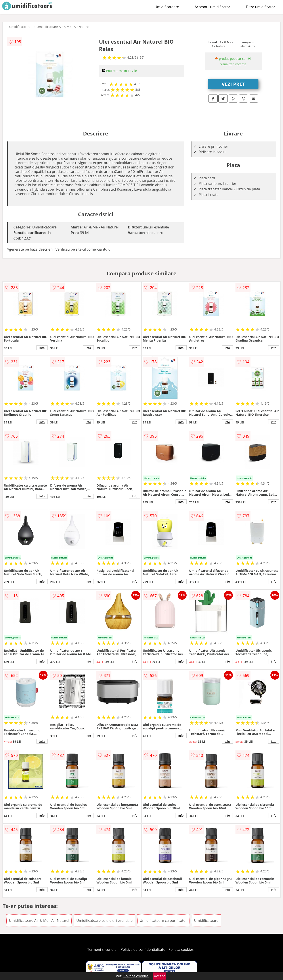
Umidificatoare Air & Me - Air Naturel (63, 27)
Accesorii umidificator (212, 7)
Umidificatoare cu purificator (163, 920)
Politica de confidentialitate (143, 949)
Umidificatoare (167, 7)
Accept (159, 976)
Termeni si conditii (102, 949)
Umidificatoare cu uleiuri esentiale (104, 920)
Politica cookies (181, 949)
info (42, 348)
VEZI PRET (233, 84)
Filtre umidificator (260, 7)
